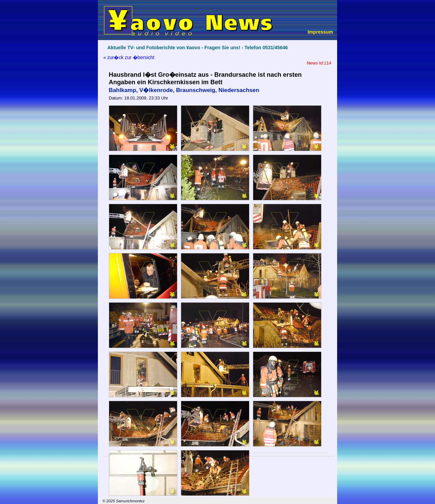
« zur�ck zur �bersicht (129, 57)
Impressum (320, 32)
